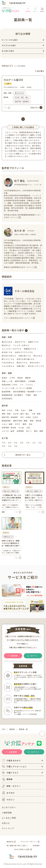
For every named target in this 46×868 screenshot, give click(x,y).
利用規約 (36, 846)
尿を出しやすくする (36, 366)
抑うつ (29, 431)
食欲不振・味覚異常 (22, 101)
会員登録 (28, 10)
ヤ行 (4, 446)
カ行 (10, 443)
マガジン (8, 800)
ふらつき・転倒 (8, 431)
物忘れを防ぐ (35, 363)
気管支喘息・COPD (10, 385)
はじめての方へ (9, 807)
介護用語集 (7, 813)
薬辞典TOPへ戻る (23, 455)
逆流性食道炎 (7, 398)
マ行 (40, 443)
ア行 (4, 443)
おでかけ (8, 793)
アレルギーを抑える (21, 345)
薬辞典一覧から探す (13, 330)
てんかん (29, 385)
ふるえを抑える (8, 366)
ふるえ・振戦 (7, 424)
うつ (22, 385)
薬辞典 (7, 779)
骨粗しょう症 (7, 381)
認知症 (20, 378)
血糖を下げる (33, 342)
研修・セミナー (11, 786)
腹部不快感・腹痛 (20, 421)
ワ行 (16, 446)
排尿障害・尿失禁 (9, 428)
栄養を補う (21, 366)
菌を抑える (6, 345)
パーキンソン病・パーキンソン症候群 (17, 388)
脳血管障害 (6, 392)
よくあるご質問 (9, 818)
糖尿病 (28, 378)
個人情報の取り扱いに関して (17, 846)
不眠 (17, 410)
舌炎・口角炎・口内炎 (29, 417)
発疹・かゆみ (7, 410)
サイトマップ (8, 828)
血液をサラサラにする (24, 352)
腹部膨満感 (6, 421)
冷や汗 (18, 424)
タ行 (22, 443)
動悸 (24, 424)
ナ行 (28, 443)
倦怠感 (39, 421)
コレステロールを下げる (12, 349)
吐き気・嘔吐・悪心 (22, 97)
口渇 (28, 428)
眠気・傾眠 (39, 431)
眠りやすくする (8, 359)
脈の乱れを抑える (9, 356)
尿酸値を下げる (30, 349)
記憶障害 (20, 431)
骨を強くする (7, 352)
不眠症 (28, 395)
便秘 (35, 395)
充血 (31, 424)
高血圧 (4, 378)
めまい (24, 410)
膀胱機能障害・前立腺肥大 (12, 395)
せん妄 (21, 428)
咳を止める (38, 356)
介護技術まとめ (8, 537)
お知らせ (6, 823)
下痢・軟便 (36, 414)
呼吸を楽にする (25, 356)
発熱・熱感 (6, 414)
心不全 (12, 378)
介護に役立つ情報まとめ (11, 491)
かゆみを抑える (8, 363)
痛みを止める (19, 93)
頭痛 (31, 410)
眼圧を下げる (22, 363)
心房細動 (32, 381)
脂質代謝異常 (20, 381)
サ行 (16, 443)
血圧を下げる (20, 342)
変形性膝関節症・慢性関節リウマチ (27, 392)
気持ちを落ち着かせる (26, 359)
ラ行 (10, 446)
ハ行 (34, 443)
